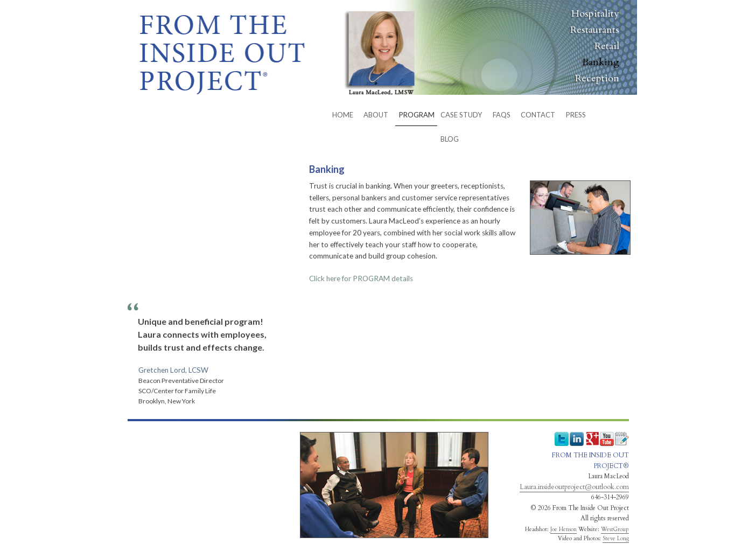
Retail (607, 46)
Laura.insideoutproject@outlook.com (574, 487)
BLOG (450, 139)
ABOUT (376, 115)
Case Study (461, 115)
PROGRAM (417, 115)
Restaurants (595, 30)
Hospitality (595, 14)
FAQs (502, 115)
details (361, 278)
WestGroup (615, 529)
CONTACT (538, 115)
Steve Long (616, 539)
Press (576, 115)
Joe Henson (563, 529)
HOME (343, 115)
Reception (597, 78)
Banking (601, 62)
